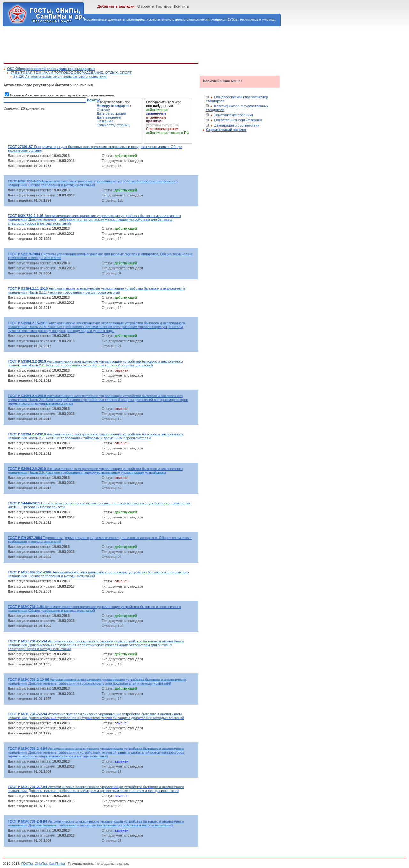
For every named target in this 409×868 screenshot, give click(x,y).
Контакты (182, 6)
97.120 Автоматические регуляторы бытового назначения (60, 76)
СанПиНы (57, 864)
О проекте (146, 6)
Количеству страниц (113, 125)
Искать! (93, 100)
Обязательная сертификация (238, 120)
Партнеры (164, 6)
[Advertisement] (120, 43)
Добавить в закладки (116, 6)
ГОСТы (27, 864)
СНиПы (41, 864)
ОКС (51, 69)
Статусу (103, 110)
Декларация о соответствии (237, 125)
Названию (105, 121)
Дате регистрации (111, 113)
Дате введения (109, 117)
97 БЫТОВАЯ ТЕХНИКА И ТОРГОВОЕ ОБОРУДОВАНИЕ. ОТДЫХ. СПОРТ (71, 73)
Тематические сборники (234, 115)
